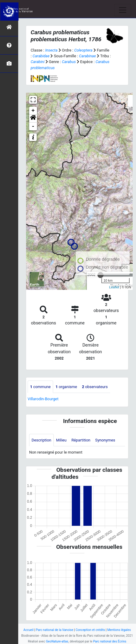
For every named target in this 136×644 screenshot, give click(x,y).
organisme (66, 387)
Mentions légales (119, 630)
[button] (33, 119)
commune (40, 387)
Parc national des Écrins (110, 641)
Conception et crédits (90, 630)
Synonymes (105, 440)
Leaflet (114, 287)
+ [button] (33, 111)
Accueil (28, 630)
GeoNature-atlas (57, 641)
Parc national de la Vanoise (54, 630)
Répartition (81, 440)
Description (41, 440)
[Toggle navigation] (123, 10)
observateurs (95, 387)
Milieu (61, 440)
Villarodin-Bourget (43, 399)
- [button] (33, 126)
